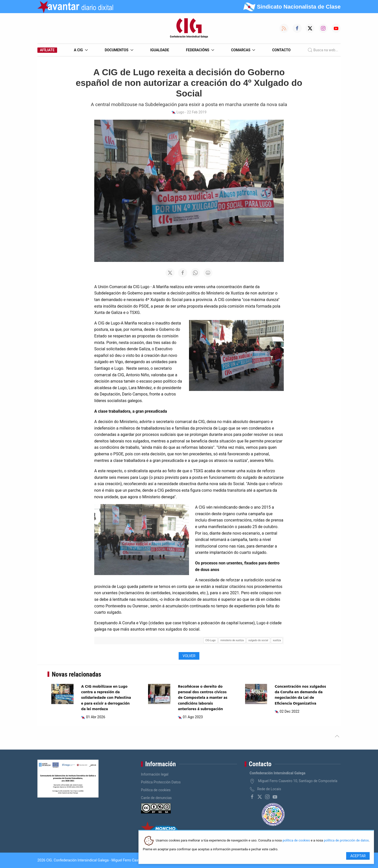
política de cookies (296, 841)
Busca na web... (323, 50)
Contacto (281, 50)
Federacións (200, 50)
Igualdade (160, 50)
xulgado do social (258, 640)
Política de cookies (156, 790)
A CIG (81, 50)
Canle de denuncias (156, 798)
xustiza (277, 640)
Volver (189, 656)
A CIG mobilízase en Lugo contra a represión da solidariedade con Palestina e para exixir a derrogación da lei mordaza (106, 698)
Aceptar (358, 856)
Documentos (119, 50)
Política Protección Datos (161, 782)
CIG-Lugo (211, 640)
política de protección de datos (346, 841)
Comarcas (243, 50)
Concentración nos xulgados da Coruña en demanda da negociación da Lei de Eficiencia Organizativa (300, 695)
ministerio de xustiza (232, 640)
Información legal (155, 774)
